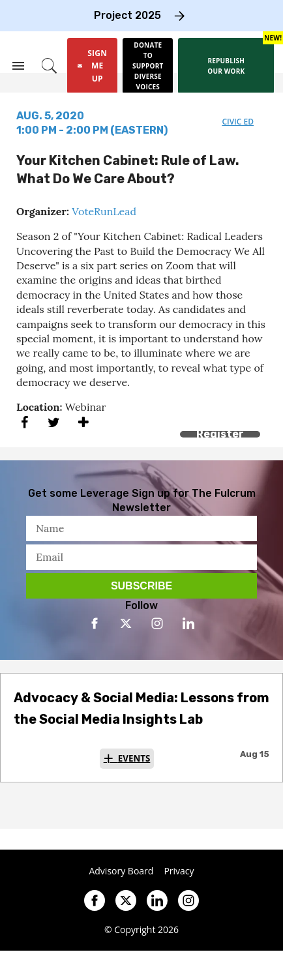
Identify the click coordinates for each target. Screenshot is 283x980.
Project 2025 (127, 15)
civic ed (238, 122)
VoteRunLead (104, 211)
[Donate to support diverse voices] (148, 66)
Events (134, 758)
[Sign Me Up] (92, 66)
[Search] (49, 66)
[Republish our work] (226, 66)
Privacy (179, 871)
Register (220, 434)
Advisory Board (121, 871)
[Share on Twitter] (54, 423)
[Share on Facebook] (24, 423)
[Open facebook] (95, 623)
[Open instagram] (157, 623)
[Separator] (83, 423)
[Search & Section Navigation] (18, 66)
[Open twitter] (126, 623)
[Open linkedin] (188, 623)
